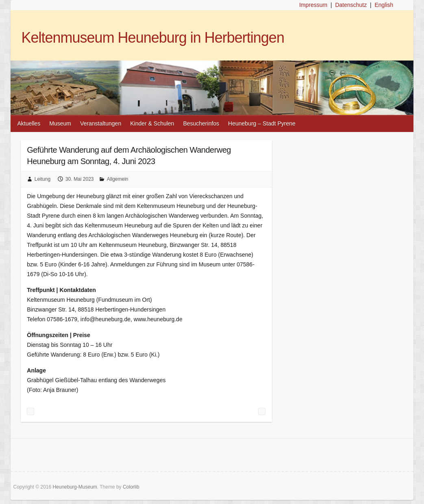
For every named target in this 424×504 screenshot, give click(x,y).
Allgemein (118, 179)
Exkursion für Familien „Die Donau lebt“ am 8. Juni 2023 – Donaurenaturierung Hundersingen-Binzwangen (262, 411)
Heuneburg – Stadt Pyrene (262, 123)
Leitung (42, 179)
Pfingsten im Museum (30, 411)
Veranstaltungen (101, 123)
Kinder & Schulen (152, 123)
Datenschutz (351, 5)
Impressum (313, 5)
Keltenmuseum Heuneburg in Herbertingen (153, 38)
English (384, 5)
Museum (60, 123)
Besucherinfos (201, 123)
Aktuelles (29, 123)
